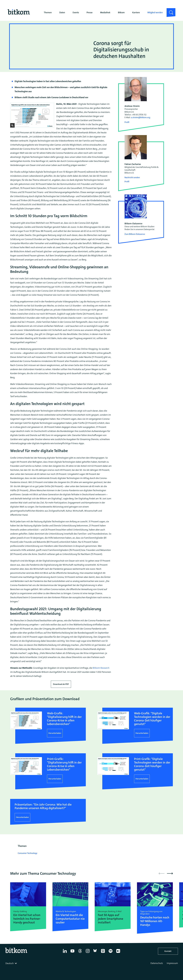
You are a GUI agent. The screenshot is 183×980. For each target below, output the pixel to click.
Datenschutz (157, 963)
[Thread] (80, 953)
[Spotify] (111, 953)
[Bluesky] (95, 953)
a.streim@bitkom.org (141, 117)
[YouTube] (72, 953)
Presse (90, 12)
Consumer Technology (28, 853)
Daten (62, 12)
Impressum (172, 963)
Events (76, 12)
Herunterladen (55, 733)
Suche (169, 10)
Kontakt (168, 951)
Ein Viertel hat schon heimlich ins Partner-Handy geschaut (27, 919)
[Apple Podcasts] (103, 953)
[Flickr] (118, 953)
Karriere (136, 12)
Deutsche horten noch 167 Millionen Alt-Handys (155, 921)
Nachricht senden (132, 177)
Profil (127, 122)
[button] (170, 873)
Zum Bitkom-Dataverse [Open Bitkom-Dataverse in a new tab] (135, 234)
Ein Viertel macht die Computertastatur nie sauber (70, 919)
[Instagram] (88, 953)
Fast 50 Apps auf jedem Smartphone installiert (110, 919)
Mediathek (105, 12)
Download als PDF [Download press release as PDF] (61, 684)
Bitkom (121, 12)
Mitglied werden (155, 12)
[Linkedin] (65, 953)
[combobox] (11, 963)
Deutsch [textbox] (10, 963)
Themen (48, 12)
